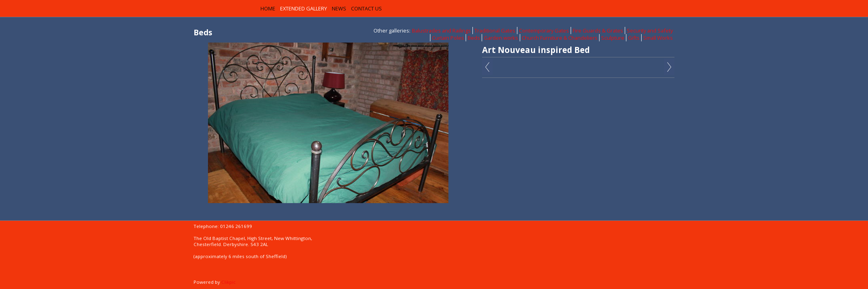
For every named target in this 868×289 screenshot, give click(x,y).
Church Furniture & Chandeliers (560, 38)
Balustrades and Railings (441, 31)
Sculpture (613, 38)
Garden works (501, 38)
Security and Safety (650, 31)
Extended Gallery (304, 8)
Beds (474, 38)
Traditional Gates (495, 31)
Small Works (658, 38)
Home (268, 8)
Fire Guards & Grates (598, 31)
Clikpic (228, 282)
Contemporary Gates (544, 31)
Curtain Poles (448, 38)
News (339, 8)
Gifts (634, 38)
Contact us (366, 8)
